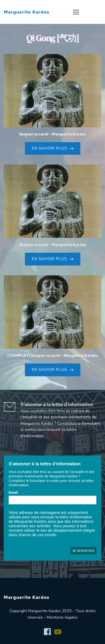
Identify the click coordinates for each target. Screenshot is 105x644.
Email (13, 492)
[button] (76, 12)
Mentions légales (62, 617)
